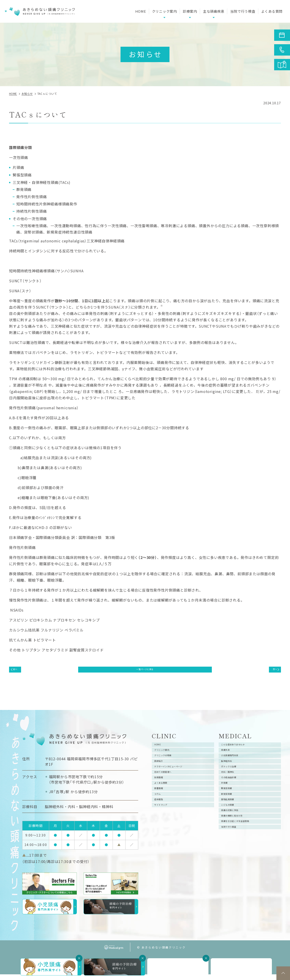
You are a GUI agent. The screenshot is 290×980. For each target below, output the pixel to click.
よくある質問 (272, 11)
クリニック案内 (170, 761)
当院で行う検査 (243, 11)
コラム (162, 834)
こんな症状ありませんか (244, 752)
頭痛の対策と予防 (238, 861)
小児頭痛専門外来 (238, 770)
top (283, 973)
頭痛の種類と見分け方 (242, 870)
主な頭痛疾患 (214, 11)
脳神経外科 (233, 779)
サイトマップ (168, 852)
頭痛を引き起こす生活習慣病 (248, 879)
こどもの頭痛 (235, 852)
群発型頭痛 (233, 834)
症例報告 (164, 843)
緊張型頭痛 (233, 824)
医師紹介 (164, 779)
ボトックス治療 (237, 788)
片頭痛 (229, 815)
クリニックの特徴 (172, 770)
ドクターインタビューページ (181, 788)
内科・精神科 (235, 797)
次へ (270, 672)
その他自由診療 (237, 806)
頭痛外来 (231, 761)
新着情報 (164, 824)
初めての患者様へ (172, 797)
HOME (141, 11)
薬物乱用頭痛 (235, 843)
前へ (20, 672)
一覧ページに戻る (145, 672)
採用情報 (164, 806)
